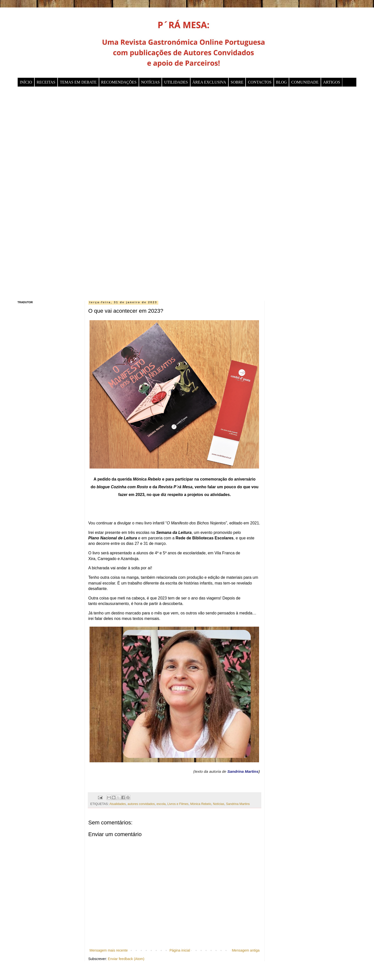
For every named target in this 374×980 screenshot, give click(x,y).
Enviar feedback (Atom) (126, 959)
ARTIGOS (332, 82)
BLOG (281, 82)
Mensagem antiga (246, 950)
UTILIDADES (176, 82)
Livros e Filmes (178, 804)
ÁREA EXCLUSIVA (209, 82)
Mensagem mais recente (109, 950)
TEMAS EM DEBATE (78, 82)
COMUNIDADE (305, 82)
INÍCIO (26, 82)
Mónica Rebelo (201, 804)
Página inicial (180, 950)
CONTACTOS (260, 82)
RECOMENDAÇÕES (119, 82)
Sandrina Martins (243, 771)
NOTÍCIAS (150, 82)
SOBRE (237, 82)
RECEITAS (46, 82)
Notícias (219, 804)
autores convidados (141, 804)
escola (161, 804)
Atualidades (118, 804)
